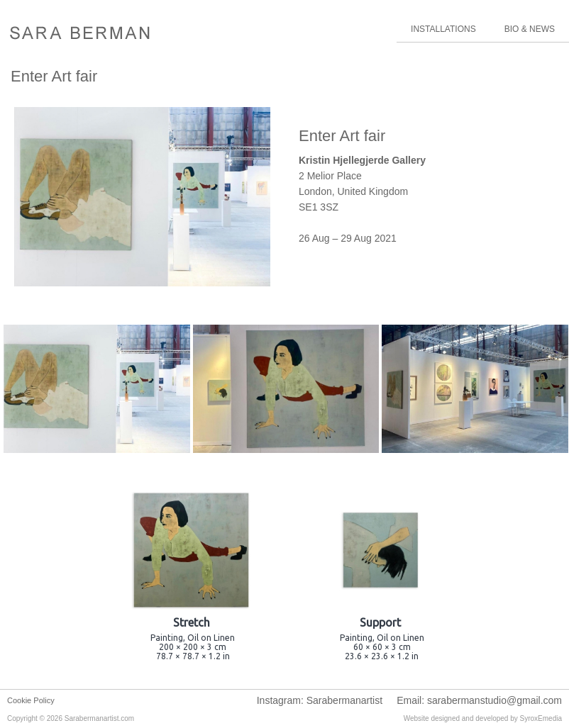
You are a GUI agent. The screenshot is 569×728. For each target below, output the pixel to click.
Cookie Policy (31, 700)
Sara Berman (80, 34)
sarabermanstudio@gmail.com (495, 700)
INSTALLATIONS (443, 29)
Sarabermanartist (344, 700)
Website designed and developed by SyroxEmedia (483, 718)
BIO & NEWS (530, 29)
